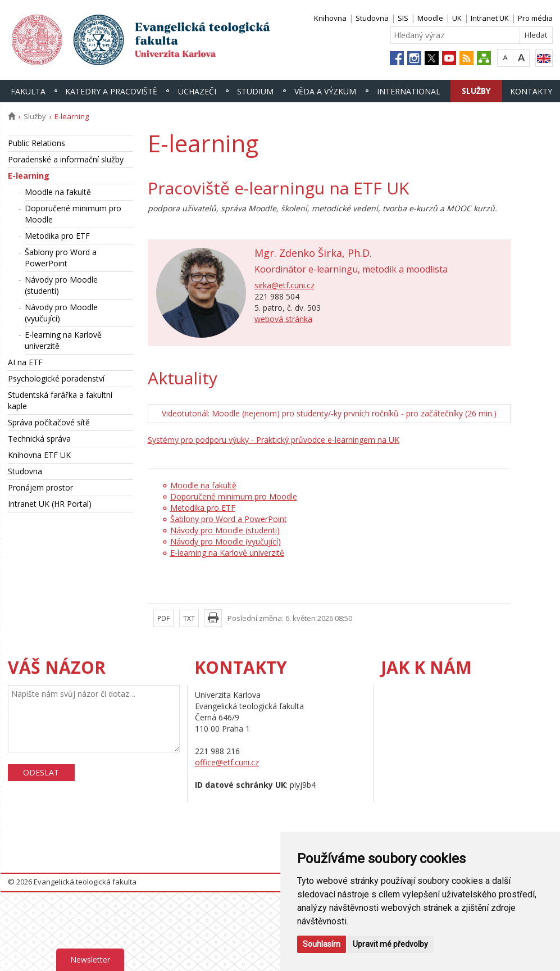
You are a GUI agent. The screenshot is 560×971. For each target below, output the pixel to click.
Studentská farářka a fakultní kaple (60, 400)
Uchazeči (197, 91)
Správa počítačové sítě (49, 422)
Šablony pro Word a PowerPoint (61, 258)
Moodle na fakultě (58, 192)
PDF (163, 618)
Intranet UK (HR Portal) (50, 504)
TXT (189, 618)
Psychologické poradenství (56, 378)
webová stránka (283, 319)
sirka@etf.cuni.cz (284, 285)
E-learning (29, 176)
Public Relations (37, 143)
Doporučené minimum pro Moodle (73, 214)
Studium (255, 91)
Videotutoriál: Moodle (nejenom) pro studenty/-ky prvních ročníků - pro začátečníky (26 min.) (329, 413)
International (409, 91)
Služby (476, 91)
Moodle (430, 18)
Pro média (535, 18)
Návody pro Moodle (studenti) (61, 285)
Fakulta (28, 91)
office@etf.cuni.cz (227, 762)
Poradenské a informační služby (66, 159)
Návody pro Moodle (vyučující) (61, 313)
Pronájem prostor (40, 487)
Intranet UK (490, 18)
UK (457, 18)
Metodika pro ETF (57, 236)
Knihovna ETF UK (39, 455)
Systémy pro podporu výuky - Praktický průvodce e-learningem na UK (274, 440)
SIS (403, 18)
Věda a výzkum (325, 91)
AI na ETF (25, 362)
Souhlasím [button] (322, 944)
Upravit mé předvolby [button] (390, 944)
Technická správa (39, 439)
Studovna (372, 18)
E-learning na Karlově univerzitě (63, 340)
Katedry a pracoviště (111, 91)
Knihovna (330, 18)
